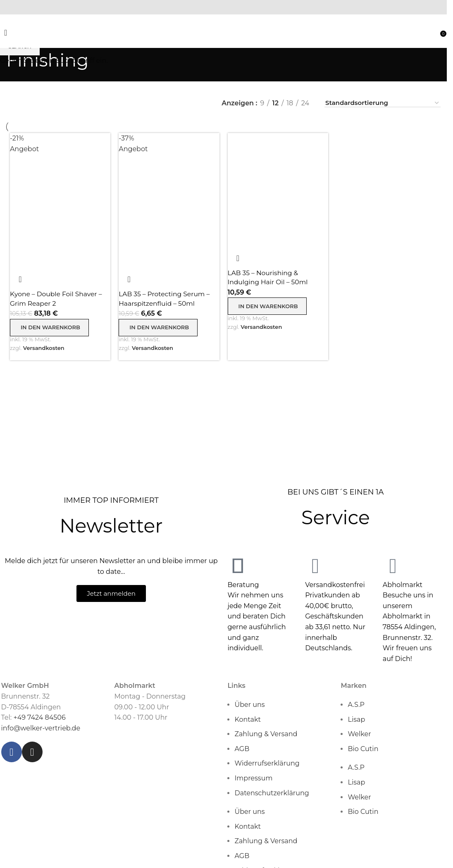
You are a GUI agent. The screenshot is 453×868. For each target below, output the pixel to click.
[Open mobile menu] (6, 35)
